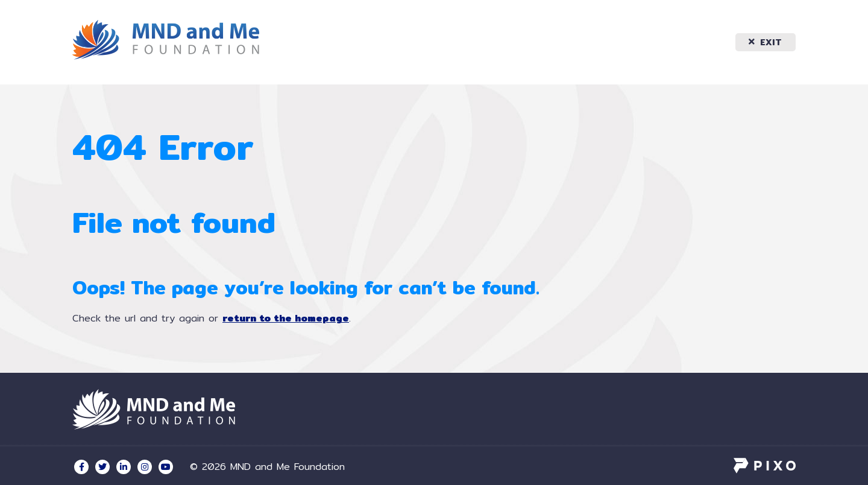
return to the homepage (286, 318)
